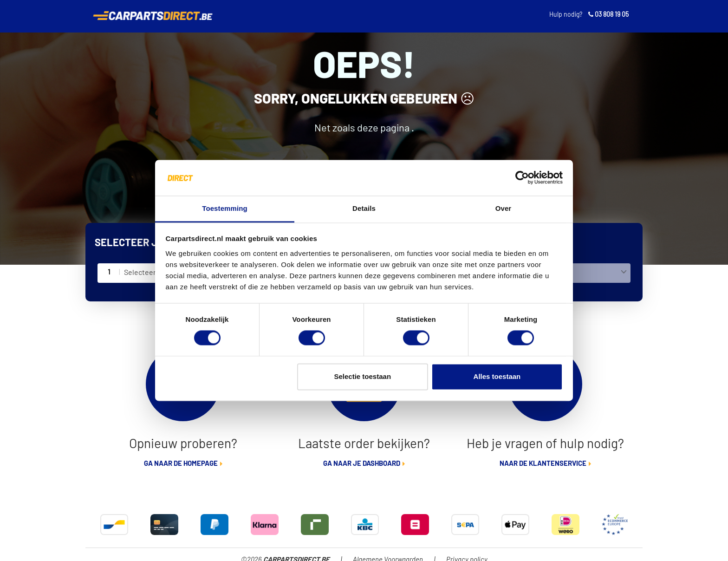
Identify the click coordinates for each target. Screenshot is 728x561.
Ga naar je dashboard (362, 464)
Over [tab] (504, 208)
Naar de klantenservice (543, 464)
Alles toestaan (497, 376)
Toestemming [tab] (225, 208)
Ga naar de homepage (181, 464)
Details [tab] (364, 208)
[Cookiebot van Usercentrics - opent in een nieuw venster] (522, 178)
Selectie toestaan (363, 376)
